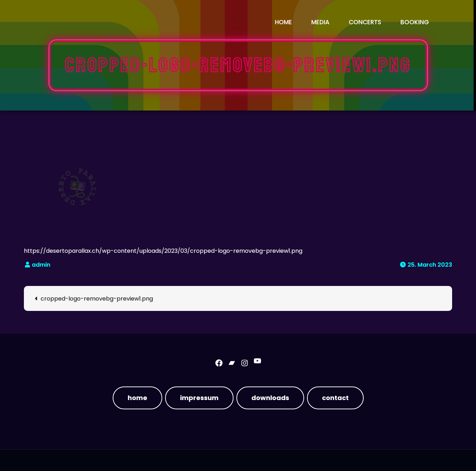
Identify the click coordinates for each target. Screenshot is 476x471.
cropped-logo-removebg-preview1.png (97, 299)
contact (335, 398)
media (320, 22)
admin (41, 265)
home (137, 398)
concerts (365, 22)
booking (415, 22)
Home (283, 22)
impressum (199, 398)
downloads (270, 398)
